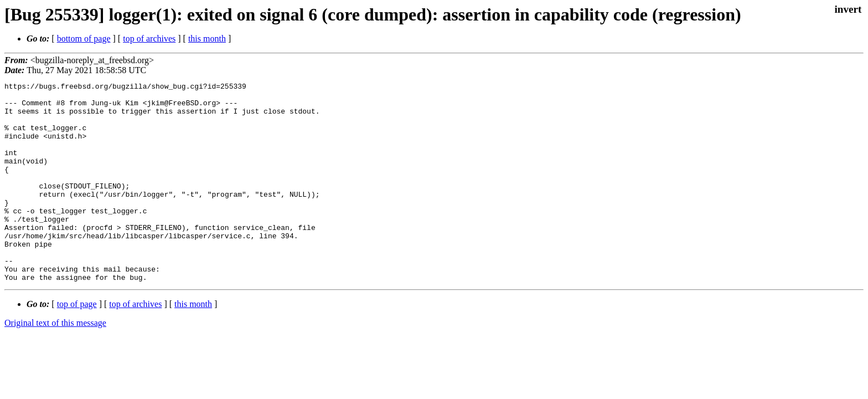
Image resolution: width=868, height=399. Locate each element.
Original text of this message (55, 363)
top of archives (149, 39)
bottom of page (84, 39)
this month (207, 39)
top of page (77, 344)
